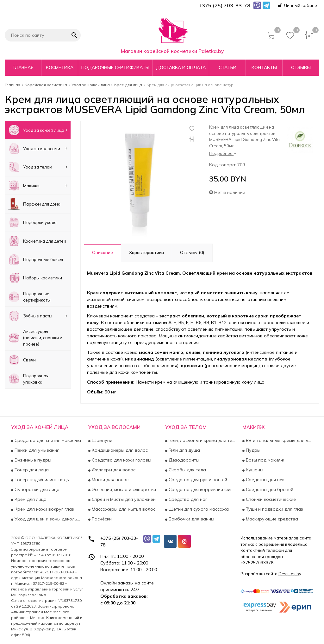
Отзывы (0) (192, 252)
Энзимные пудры (32, 460)
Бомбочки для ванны (191, 519)
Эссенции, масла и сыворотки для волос (125, 489)
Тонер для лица (31, 470)
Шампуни (101, 440)
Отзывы (301, 67)
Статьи (227, 67)
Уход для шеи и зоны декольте (48, 519)
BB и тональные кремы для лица (279, 440)
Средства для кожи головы (121, 460)
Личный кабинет (299, 5)
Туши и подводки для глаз (274, 509)
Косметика (60, 67)
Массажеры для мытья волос (123, 509)
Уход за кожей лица (38, 130)
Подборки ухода (32, 223)
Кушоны (254, 470)
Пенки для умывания (36, 450)
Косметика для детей (37, 241)
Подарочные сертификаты (115, 67)
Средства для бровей (269, 489)
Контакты (264, 67)
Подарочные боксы (36, 259)
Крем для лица (30, 499)
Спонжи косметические (270, 499)
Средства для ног (187, 499)
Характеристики (146, 252)
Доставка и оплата (181, 67)
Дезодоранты (183, 460)
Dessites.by (290, 574)
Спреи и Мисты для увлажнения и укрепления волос (125, 499)
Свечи (22, 360)
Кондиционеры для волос (119, 450)
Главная (23, 67)
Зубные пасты (38, 316)
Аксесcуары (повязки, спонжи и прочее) (35, 338)
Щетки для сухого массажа (198, 509)
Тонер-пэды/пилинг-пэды (41, 480)
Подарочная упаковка (28, 379)
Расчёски (101, 519)
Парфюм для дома (34, 204)
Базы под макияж (264, 460)
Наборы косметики (35, 278)
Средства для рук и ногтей (197, 480)
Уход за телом (38, 167)
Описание (103, 252)
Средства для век (265, 480)
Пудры (252, 450)
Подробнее (223, 153)
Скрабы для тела (187, 470)
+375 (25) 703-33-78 (119, 542)
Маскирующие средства (271, 519)
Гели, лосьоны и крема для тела (202, 440)
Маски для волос (109, 480)
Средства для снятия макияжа (47, 440)
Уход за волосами (38, 148)
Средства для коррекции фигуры (202, 489)
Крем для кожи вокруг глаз (44, 509)
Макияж (38, 185)
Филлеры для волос (113, 470)
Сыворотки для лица (36, 489)
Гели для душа (184, 450)
